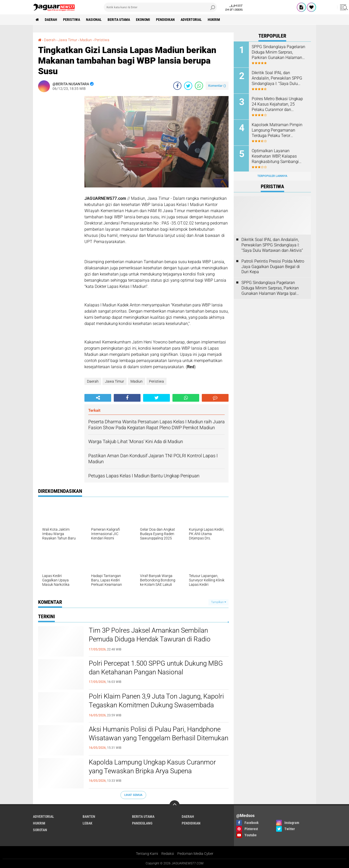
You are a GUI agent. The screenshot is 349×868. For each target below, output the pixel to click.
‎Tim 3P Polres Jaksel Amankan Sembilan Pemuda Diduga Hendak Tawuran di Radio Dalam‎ (150, 639)
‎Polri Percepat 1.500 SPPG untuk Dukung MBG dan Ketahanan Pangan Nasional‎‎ (156, 668)
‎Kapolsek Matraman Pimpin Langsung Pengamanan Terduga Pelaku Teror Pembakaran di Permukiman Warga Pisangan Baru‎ (278, 130)
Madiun (137, 381)
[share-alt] (98, 398)
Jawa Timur (115, 381)
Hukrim (214, 20)
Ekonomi (143, 20)
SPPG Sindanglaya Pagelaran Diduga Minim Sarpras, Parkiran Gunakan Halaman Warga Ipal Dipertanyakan (278, 52)
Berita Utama (119, 20)
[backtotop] (174, 805)
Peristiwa (72, 20)
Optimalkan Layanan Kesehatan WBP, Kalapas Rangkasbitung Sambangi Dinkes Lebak (275, 156)
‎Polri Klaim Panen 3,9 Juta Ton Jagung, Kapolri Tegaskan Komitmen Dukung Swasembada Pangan (156, 705)
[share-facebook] (177, 86)
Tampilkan (219, 602)
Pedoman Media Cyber (195, 854)
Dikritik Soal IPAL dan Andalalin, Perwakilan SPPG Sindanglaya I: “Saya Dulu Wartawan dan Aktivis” (277, 78)
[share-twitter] (188, 86)
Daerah (51, 20)
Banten (89, 817)
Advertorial (191, 20)
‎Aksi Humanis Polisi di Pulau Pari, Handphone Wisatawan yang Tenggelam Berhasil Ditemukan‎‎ (159, 734)
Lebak (88, 823)
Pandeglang (142, 823)
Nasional (94, 20)
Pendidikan (165, 20)
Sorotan (40, 830)
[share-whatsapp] (199, 86)
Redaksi (168, 854)
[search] (160, 7)
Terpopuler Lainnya (272, 176)
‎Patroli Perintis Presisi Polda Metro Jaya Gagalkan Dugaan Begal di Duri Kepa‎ (273, 267)
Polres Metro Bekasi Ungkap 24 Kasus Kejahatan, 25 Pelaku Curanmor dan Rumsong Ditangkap (277, 104)
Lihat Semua (133, 795)
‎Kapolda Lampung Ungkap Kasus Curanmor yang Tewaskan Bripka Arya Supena (152, 767)
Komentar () (217, 86)
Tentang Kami (147, 854)
